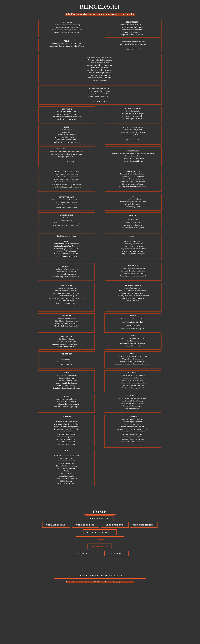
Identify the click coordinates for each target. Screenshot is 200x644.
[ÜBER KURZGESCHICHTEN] (100, 532)
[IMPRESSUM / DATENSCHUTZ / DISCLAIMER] (100, 576)
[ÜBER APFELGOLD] (56, 525)
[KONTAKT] (84, 554)
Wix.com (121, 642)
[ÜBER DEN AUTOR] (100, 518)
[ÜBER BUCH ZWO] (115, 525)
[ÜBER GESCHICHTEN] (144, 525)
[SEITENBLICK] (100, 539)
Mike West (71, 236)
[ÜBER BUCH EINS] (85, 525)
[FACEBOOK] (117, 554)
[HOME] (100, 512)
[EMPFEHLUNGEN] (100, 546)
